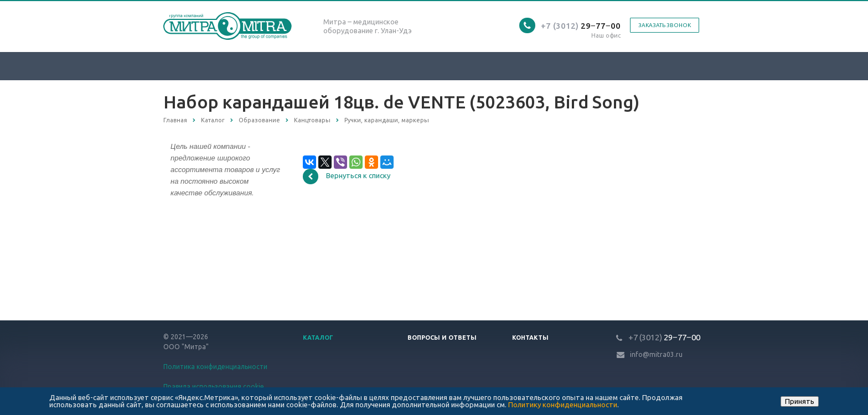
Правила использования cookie (214, 387)
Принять (800, 401)
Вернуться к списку (347, 177)
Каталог (318, 338)
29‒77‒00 (581, 26)
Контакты (530, 338)
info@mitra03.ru (656, 354)
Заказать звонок (665, 25)
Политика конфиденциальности (215, 367)
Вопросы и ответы (442, 338)
